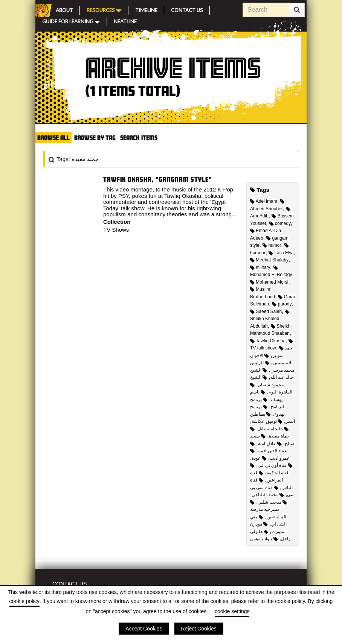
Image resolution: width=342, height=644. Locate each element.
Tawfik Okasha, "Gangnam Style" (158, 179)
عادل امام (270, 444)
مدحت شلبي (272, 502)
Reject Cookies (199, 629)
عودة (259, 458)
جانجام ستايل (273, 429)
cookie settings (232, 611)
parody (282, 304)
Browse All (53, 137)
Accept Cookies (144, 629)
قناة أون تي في (275, 465)
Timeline (146, 9)
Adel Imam (264, 201)
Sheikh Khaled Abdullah (270, 319)
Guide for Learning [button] (71, 21)
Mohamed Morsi (269, 282)
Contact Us (187, 9)
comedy (280, 223)
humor (272, 245)
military (260, 267)
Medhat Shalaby (269, 260)
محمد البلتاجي (268, 495)
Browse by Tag (95, 137)
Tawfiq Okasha (268, 341)
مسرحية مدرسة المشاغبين (268, 510)
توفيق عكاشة (267, 421)
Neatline (125, 21)
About (64, 9)
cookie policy (24, 601)
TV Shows (116, 230)
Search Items (139, 137)
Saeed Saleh (266, 311)
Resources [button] (104, 10)
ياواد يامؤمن (264, 539)
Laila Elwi (281, 253)
